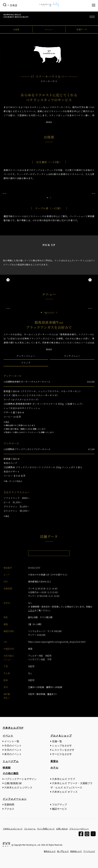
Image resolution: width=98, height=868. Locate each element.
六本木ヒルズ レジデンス (18, 788)
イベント (8, 736)
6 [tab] (57, 312)
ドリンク (26, 363)
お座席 (16, 29)
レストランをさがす (63, 750)
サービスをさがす (62, 754)
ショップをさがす (62, 746)
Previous (4, 193)
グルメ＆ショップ (61, 736)
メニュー (49, 29)
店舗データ (82, 29)
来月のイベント (13, 754)
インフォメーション (15, 799)
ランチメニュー (72, 356)
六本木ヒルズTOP (13, 728)
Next (94, 193)
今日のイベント (13, 746)
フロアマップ (59, 805)
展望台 (54, 761)
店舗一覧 (57, 741)
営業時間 (9, 805)
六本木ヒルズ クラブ (64, 779)
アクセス (9, 809)
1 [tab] (47, 198)
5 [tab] (54, 312)
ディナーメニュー (26, 356)
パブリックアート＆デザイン (20, 779)
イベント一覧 (12, 741)
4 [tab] (51, 312)
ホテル (54, 768)
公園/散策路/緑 (13, 783)
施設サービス (59, 809)
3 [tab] (47, 312)
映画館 (7, 768)
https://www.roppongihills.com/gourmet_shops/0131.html (57, 642)
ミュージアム (11, 761)
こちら (31, 610)
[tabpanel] (49, 193)
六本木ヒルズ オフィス (65, 792)
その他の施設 (11, 773)
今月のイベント (13, 750)
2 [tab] (51, 198)
